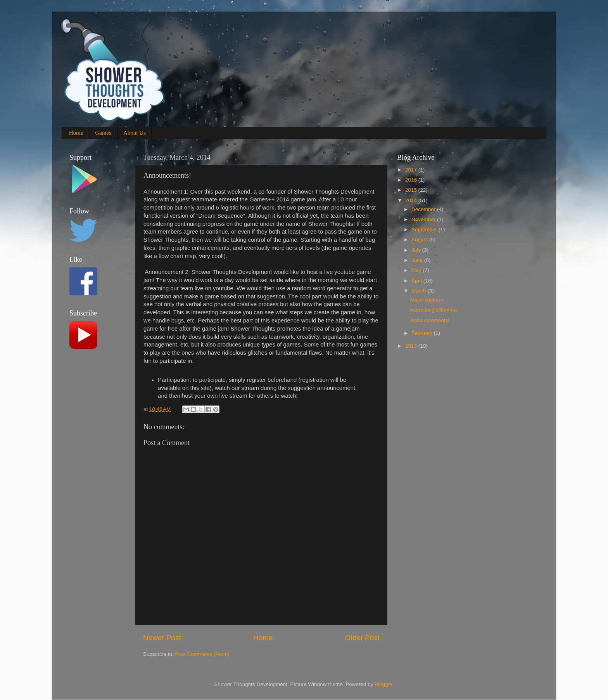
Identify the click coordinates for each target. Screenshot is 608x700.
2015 (412, 190)
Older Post (362, 638)
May (417, 270)
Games (103, 133)
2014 (412, 200)
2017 (412, 170)
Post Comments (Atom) (202, 654)
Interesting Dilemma (434, 310)
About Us (135, 133)
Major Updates (427, 300)
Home (76, 133)
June (418, 260)
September (425, 230)
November (424, 219)
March (419, 291)
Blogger (383, 684)
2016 (412, 180)
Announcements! (430, 320)
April (417, 281)
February (423, 333)
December (424, 209)
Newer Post (162, 638)
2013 (412, 346)
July (417, 250)
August (420, 240)
